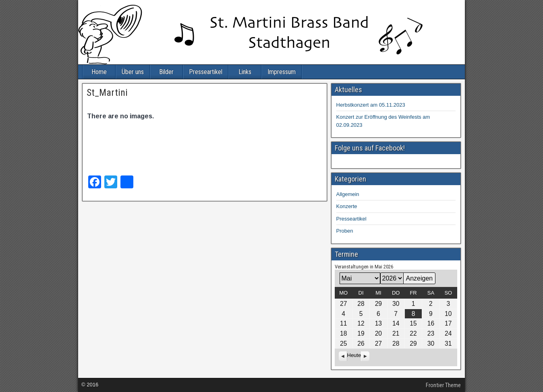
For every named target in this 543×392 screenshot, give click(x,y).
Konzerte (347, 206)
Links (245, 72)
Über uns (133, 72)
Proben (345, 231)
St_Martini (107, 93)
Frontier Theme (443, 385)
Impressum (282, 72)
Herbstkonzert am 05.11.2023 (371, 105)
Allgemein (348, 194)
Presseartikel (206, 72)
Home (99, 72)
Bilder (166, 72)
